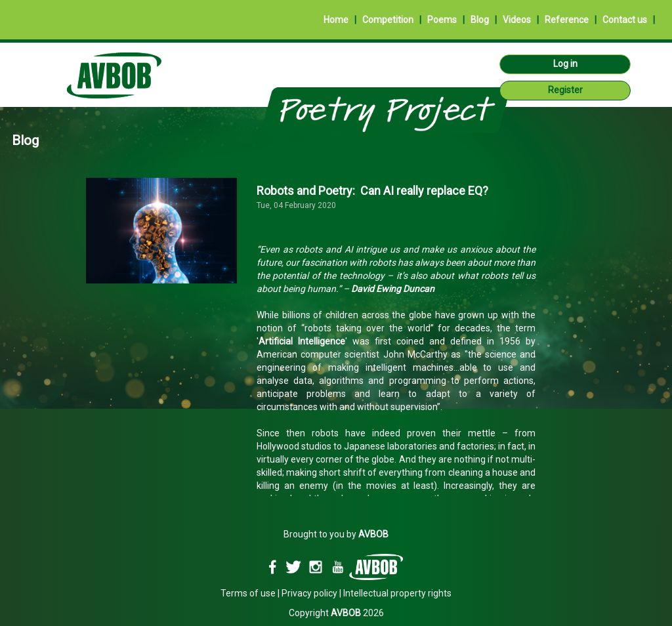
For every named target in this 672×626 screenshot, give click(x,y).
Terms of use (248, 593)
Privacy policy (309, 593)
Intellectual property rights (397, 593)
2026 (357, 613)
